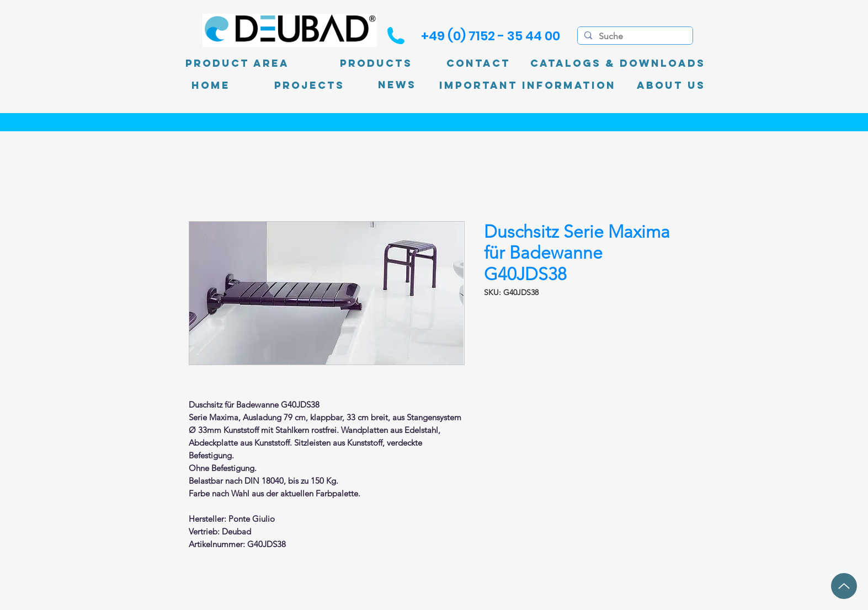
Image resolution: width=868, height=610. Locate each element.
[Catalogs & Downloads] (618, 63)
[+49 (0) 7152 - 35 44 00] (491, 36)
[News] (397, 85)
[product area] (237, 63)
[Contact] (478, 63)
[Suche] (634, 36)
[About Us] (671, 85)
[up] (844, 586)
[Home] (211, 85)
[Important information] (528, 85)
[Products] (376, 63)
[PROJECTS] (309, 85)
